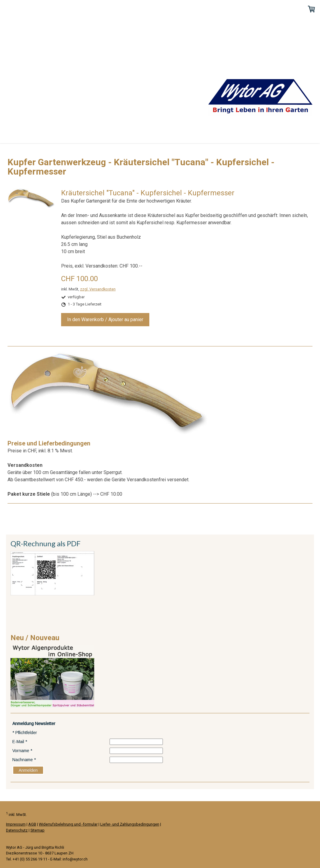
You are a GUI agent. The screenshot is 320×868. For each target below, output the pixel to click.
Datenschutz (17, 830)
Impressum (16, 824)
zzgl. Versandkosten (98, 289)
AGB (32, 824)
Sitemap (37, 830)
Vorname (22, 751)
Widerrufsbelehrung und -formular (68, 824)
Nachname (24, 760)
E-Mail (20, 742)
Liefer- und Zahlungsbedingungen (130, 824)
